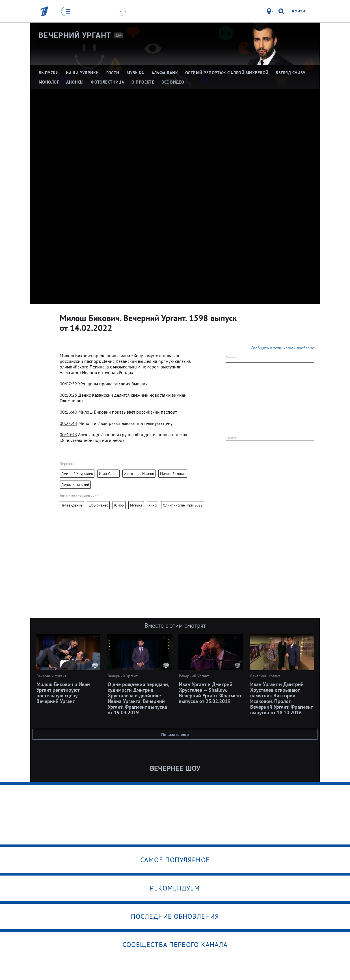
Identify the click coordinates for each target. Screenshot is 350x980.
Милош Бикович (173, 474)
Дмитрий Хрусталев (77, 474)
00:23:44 (68, 423)
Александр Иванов (139, 474)
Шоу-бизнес (98, 505)
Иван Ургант (108, 474)
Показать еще (175, 734)
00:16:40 (68, 412)
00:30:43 (68, 435)
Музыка (136, 505)
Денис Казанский (75, 485)
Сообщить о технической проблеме (282, 348)
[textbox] (126, 364)
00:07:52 (68, 384)
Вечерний (75, 35)
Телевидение (72, 505)
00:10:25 (68, 395)
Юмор (119, 505)
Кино (153, 505)
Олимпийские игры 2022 (183, 505)
